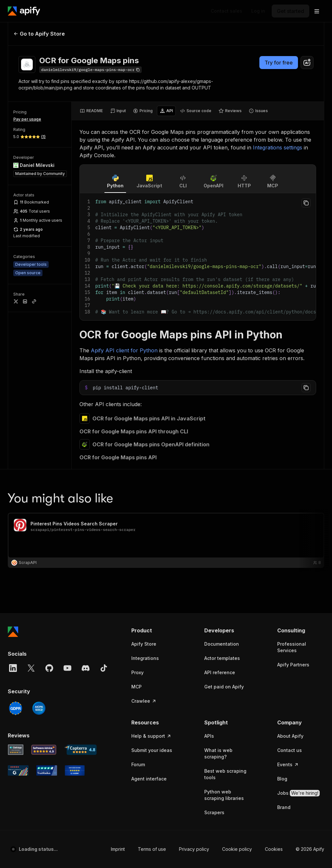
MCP (136, 687)
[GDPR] (16, 708)
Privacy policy (194, 849)
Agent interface (149, 779)
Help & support (151, 736)
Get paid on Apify (224, 687)
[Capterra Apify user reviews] (80, 750)
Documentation (222, 644)
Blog (282, 779)
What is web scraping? (218, 753)
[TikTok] (104, 668)
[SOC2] (39, 708)
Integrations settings (278, 147)
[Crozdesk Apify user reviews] (75, 770)
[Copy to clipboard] (306, 203)
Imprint (118, 849)
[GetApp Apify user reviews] (16, 750)
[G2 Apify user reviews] (18, 770)
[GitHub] (49, 668)
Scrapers (214, 812)
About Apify (290, 736)
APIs (209, 736)
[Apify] (24, 11)
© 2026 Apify (310, 849)
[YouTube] (67, 668)
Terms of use (152, 849)
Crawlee (144, 701)
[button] (155, 630)
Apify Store (144, 644)
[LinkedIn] (13, 668)
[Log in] (258, 11)
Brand (284, 807)
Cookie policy (237, 849)
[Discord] (86, 668)
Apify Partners (293, 665)
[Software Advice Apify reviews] (44, 750)
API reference (220, 672)
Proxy (137, 672)
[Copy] (90, 70)
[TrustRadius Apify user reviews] (47, 770)
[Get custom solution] (226, 11)
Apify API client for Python (124, 350)
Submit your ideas (152, 750)
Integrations (145, 658)
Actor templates (222, 658)
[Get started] (290, 11)
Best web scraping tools (225, 774)
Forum (138, 764)
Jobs (298, 793)
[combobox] (307, 63)
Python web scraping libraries (224, 795)
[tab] (91, 111)
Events (288, 764)
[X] (31, 668)
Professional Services (292, 647)
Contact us (290, 750)
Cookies (274, 849)
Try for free (279, 63)
